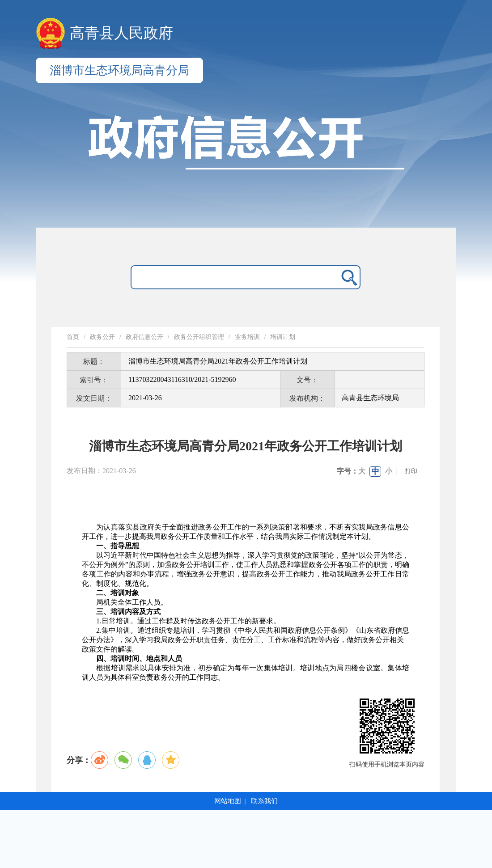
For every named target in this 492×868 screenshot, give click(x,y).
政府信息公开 (144, 337)
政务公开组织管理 (199, 337)
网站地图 (228, 801)
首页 (73, 337)
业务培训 (247, 337)
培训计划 (283, 337)
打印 (411, 471)
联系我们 (264, 801)
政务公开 (102, 337)
